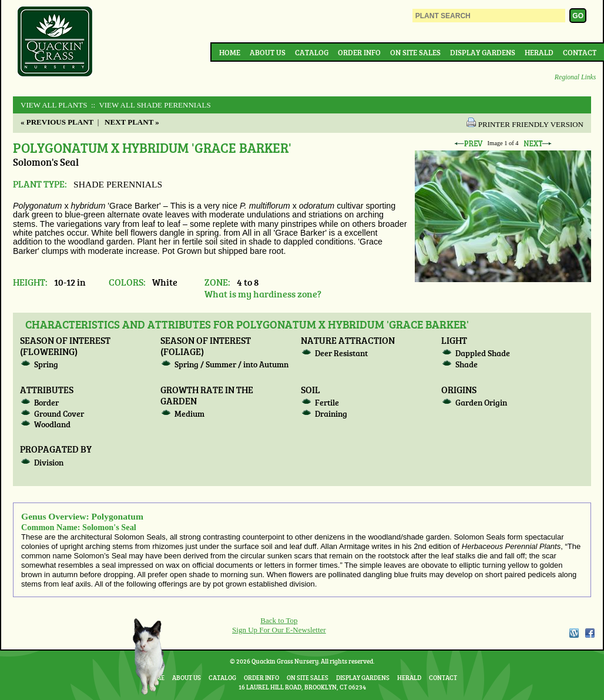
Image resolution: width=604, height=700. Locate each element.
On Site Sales (415, 52)
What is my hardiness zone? (263, 294)
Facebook (590, 633)
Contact (580, 52)
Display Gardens (483, 52)
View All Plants (54, 105)
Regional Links (575, 77)
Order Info (359, 52)
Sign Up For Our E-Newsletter (279, 630)
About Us (268, 52)
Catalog (312, 52)
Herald (539, 52)
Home (230, 52)
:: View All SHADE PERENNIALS (150, 105)
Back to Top (279, 620)
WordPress (573, 633)
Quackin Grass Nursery (55, 42)
